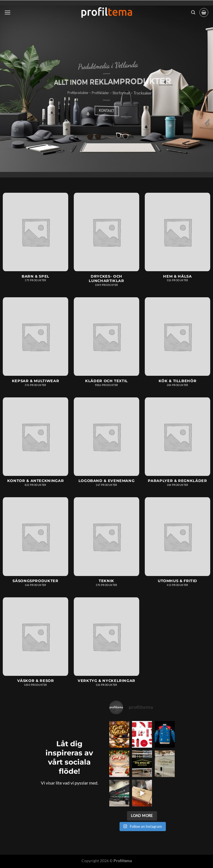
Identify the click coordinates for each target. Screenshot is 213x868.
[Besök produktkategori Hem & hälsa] (177, 240)
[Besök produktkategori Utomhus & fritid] (177, 545)
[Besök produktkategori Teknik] (106, 545)
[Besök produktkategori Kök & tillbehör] (177, 345)
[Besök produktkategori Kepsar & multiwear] (35, 345)
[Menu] (7, 12)
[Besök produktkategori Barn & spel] (35, 240)
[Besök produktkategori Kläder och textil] (106, 345)
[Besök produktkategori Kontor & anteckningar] (35, 445)
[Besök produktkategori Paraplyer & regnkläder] (177, 445)
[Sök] (193, 12)
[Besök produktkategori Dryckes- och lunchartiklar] (106, 242)
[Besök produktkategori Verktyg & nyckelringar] (106, 645)
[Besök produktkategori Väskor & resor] (35, 645)
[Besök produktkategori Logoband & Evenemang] (106, 445)
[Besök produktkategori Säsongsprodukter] (35, 545)
